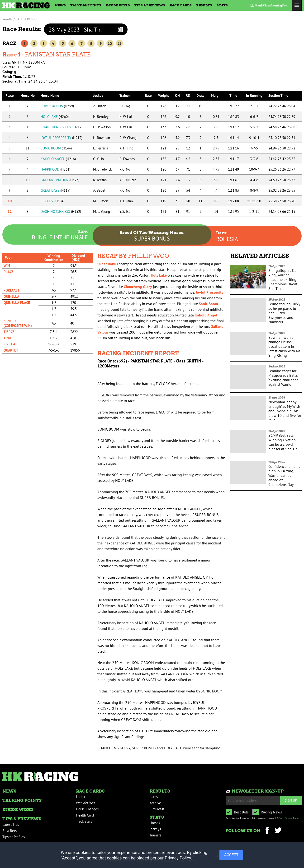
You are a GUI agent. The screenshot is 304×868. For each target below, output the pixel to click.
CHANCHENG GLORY (62, 127)
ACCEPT (231, 855)
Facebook (267, 831)
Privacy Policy (292, 818)
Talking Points (86, 5)
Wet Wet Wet (85, 803)
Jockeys (155, 829)
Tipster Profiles (14, 837)
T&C (277, 818)
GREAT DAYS (55, 190)
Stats (222, 5)
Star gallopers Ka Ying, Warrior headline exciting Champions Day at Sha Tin (283, 279)
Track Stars (84, 821)
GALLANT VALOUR (60, 180)
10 (110, 44)
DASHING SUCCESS (61, 211)
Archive (155, 803)
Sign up (291, 800)
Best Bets (9, 831)
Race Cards (181, 5)
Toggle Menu (297, 5)
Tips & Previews (150, 5)
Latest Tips (11, 824)
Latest (81, 797)
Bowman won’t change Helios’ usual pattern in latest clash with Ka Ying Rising (284, 346)
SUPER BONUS (57, 106)
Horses (155, 823)
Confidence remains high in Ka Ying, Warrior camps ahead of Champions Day (284, 475)
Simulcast (157, 809)
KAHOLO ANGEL (58, 159)
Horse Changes (87, 809)
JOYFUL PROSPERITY (61, 138)
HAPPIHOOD (55, 169)
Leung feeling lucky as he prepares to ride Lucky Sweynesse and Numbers (284, 313)
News (60, 5)
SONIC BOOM (56, 148)
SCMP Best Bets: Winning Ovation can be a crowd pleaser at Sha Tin (283, 442)
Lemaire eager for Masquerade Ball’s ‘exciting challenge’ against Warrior (284, 378)
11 (119, 44)
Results (204, 5)
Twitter (278, 831)
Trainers (155, 835)
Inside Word (118, 5)
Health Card (85, 815)
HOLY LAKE (55, 117)
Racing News (271, 812)
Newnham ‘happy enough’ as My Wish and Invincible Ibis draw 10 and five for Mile (285, 411)
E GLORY (52, 201)
